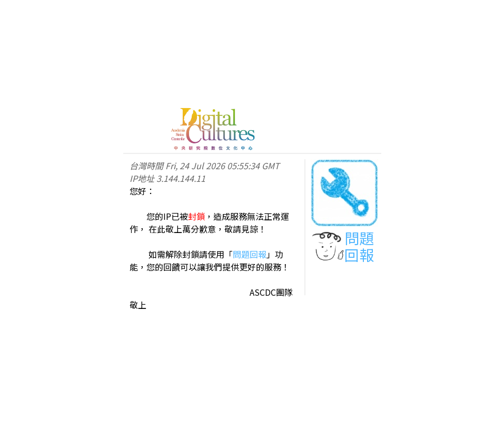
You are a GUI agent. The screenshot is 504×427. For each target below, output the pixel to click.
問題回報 (250, 254)
